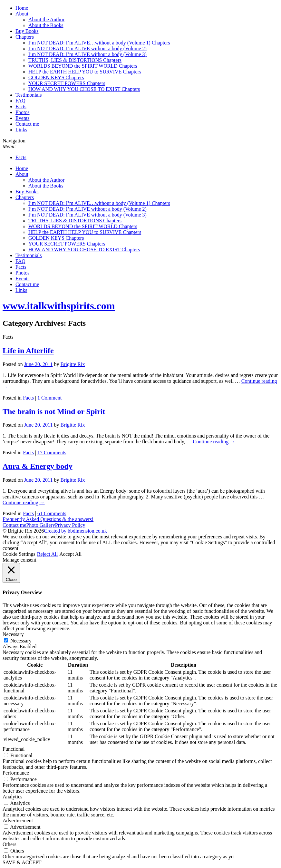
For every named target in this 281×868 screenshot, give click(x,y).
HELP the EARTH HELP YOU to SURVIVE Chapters (85, 72)
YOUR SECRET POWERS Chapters (67, 83)
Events (23, 118)
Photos (23, 112)
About (22, 14)
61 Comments (52, 513)
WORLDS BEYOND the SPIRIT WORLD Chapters (83, 66)
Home (22, 8)
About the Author (46, 19)
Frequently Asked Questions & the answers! (48, 519)
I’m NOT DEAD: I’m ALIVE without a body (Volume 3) (87, 54)
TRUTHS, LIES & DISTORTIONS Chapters (75, 60)
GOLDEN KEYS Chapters (56, 77)
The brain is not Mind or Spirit (54, 411)
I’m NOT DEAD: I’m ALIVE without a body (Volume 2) (87, 48)
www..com (59, 306)
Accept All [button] (70, 554)
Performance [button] (16, 773)
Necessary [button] (13, 634)
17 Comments (52, 453)
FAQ (20, 101)
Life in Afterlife (28, 351)
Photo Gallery (40, 525)
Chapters (25, 37)
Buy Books (27, 31)
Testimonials (29, 95)
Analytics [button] (12, 797)
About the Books (46, 25)
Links (21, 130)
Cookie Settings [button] (19, 554)
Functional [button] (14, 749)
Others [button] (10, 844)
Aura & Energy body (38, 466)
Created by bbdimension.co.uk (75, 531)
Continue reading (214, 442)
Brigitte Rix (73, 364)
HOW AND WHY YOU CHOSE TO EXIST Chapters (84, 89)
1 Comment (49, 398)
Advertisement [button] (18, 820)
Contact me (27, 124)
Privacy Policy (70, 525)
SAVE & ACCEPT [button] (22, 862)
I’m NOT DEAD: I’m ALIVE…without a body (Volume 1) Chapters (99, 43)
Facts (21, 106)
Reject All (47, 554)
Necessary (21, 641)
